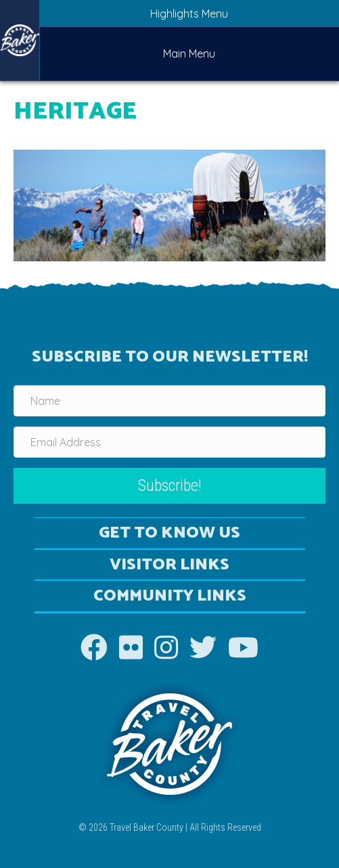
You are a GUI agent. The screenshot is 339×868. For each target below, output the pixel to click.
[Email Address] (169, 442)
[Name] (169, 401)
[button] (169, 486)
